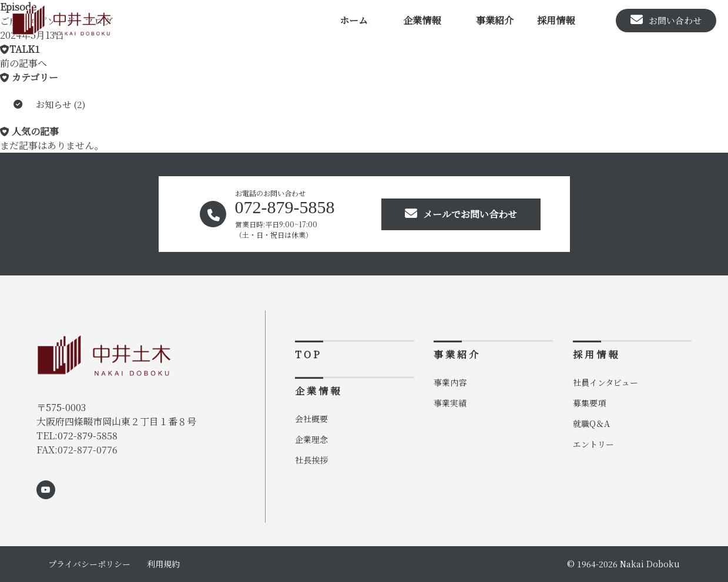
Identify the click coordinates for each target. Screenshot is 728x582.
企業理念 (311, 439)
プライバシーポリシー (89, 564)
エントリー (593, 444)
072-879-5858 (88, 435)
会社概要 (311, 419)
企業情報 (422, 20)
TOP (308, 354)
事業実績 (450, 403)
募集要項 (589, 403)
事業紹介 (495, 20)
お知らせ (53, 104)
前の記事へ (24, 63)
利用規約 (163, 564)
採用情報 (556, 20)
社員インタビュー (605, 382)
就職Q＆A (591, 423)
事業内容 (450, 382)
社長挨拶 (311, 460)
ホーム (354, 20)
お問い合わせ (666, 20)
